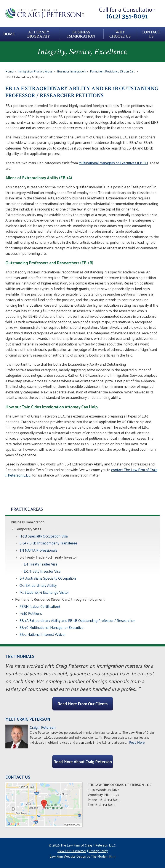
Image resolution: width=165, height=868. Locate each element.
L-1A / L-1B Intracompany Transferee (48, 543)
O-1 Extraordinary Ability (38, 585)
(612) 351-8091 (127, 16)
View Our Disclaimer (72, 851)
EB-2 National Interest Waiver (43, 634)
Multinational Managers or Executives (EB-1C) (113, 163)
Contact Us (151, 34)
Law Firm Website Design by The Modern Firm (83, 856)
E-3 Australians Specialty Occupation (48, 578)
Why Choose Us (120, 34)
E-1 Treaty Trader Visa (41, 564)
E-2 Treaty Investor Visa (42, 571)
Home (9, 34)
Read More (137, 742)
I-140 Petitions (31, 613)
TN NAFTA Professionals (38, 550)
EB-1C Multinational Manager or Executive (51, 627)
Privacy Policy (98, 851)
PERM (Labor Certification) (40, 606)
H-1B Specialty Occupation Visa (44, 536)
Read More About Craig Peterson (83, 761)
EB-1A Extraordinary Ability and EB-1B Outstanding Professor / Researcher (77, 620)
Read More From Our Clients (83, 704)
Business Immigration (81, 34)
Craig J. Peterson (43, 727)
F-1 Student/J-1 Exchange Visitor (44, 592)
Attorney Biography (39, 34)
